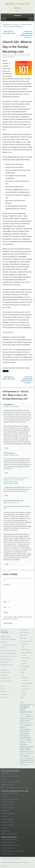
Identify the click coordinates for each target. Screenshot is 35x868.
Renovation (25, 661)
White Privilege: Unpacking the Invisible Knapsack (15, 788)
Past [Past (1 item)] (32, 740)
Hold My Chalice (5, 672)
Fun (23, 675)
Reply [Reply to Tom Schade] (7, 473)
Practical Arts (6, 57)
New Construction (26, 658)
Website (6, 612)
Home (12, 24)
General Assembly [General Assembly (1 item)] (30, 723)
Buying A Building (26, 652)
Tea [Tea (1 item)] (34, 754)
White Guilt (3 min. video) (8, 785)
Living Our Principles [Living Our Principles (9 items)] (25, 735)
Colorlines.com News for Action (10, 776)
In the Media (23, 669)
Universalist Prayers (6, 681)
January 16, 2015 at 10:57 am (11, 503)
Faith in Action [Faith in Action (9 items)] (26, 717)
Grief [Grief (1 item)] (21, 725)
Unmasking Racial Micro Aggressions (11, 782)
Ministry (28, 55)
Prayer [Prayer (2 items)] (30, 742)
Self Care (24, 686)
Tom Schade (8, 453)
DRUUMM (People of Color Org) (10, 799)
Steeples (24, 664)
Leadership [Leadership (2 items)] (27, 732)
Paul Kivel (4, 779)
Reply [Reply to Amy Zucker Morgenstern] (7, 564)
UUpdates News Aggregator (9, 834)
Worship (24, 694)
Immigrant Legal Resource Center (10, 845)
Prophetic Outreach (27, 683)
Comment (7, 585)
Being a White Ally (6, 773)
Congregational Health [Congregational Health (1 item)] (25, 714)
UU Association (5, 811)
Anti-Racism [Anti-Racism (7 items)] (25, 705)
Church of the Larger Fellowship (10, 793)
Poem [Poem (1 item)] (26, 742)
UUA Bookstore (5, 831)
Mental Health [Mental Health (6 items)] (25, 738)
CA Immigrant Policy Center (9, 839)
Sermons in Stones (6, 678)
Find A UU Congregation (8, 802)
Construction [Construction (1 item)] (22, 717)
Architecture (25, 644)
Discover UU (5, 796)
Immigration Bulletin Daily (8, 848)
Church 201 (23, 638)
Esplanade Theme (13, 862)
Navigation (17, 15)
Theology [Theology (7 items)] (24, 756)
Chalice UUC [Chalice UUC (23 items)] (24, 708)
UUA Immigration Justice (8, 854)
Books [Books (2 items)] (32, 705)
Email (7, 607)
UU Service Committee (7, 819)
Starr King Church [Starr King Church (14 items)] (25, 750)
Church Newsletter (25, 666)
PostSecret (4, 675)
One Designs (24, 862)
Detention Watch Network (8, 842)
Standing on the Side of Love (9, 805)
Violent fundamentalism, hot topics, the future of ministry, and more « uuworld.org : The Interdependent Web (16, 480)
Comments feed (5, 694)
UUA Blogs (4, 828)
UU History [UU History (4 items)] (29, 762)
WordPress (5, 866)
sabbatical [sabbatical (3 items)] (30, 747)
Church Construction (25, 641)
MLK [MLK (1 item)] (24, 740)
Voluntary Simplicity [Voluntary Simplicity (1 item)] (24, 765)
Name (7, 602)
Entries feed (4, 691)
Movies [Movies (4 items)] (28, 740)
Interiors (24, 655)
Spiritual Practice (26, 689)
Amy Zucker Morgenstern (12, 501)
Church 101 (17, 24)
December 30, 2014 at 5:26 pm (11, 455)
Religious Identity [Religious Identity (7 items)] (24, 745)
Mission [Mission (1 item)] (21, 740)
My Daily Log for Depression (8, 651)
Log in (2, 689)
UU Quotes (4, 816)
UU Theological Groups (8, 822)
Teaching (12, 57)
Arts (23, 647)
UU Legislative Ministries (8, 814)
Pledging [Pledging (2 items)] (22, 742)
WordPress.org (5, 697)
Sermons (22, 697)
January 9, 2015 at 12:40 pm (11, 484)
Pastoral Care (25, 678)
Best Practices (25, 650)
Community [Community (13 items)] (26, 712)
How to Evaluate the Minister (8, 653)
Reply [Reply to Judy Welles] (7, 448)
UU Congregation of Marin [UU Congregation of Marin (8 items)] (27, 760)
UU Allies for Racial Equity (8, 808)
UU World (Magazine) (7, 825)
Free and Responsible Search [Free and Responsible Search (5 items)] (26, 721)
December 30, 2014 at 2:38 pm (11, 407)
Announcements (24, 633)
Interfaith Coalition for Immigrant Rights (12, 851)
